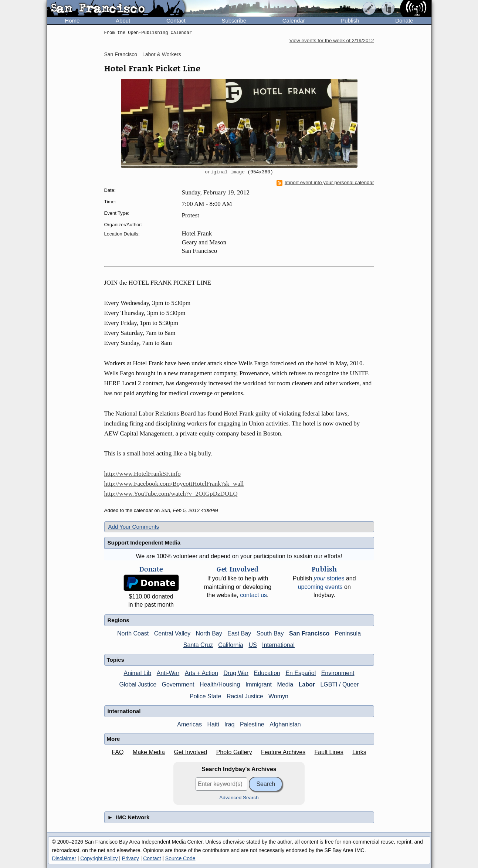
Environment (338, 673)
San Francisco (121, 54)
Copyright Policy (99, 858)
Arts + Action (201, 673)
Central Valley (172, 633)
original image (225, 172)
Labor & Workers (162, 54)
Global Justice (138, 684)
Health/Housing (220, 684)
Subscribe (234, 21)
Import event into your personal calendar (325, 183)
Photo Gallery (234, 752)
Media (285, 684)
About (123, 21)
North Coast (133, 633)
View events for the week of (332, 40)
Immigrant (259, 684)
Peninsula (348, 633)
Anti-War (168, 673)
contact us (253, 595)
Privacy (130, 858)
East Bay (239, 633)
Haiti (213, 724)
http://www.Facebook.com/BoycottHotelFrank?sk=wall (174, 484)
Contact (176, 21)
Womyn (278, 696)
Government (178, 684)
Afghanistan (285, 724)
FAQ (118, 752)
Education (267, 673)
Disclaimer (64, 858)
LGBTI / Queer (339, 684)
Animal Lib (137, 673)
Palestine (252, 724)
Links (359, 752)
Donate (404, 21)
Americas (189, 724)
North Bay (209, 633)
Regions (118, 620)
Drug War (236, 673)
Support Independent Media (144, 542)
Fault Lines (329, 752)
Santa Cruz (198, 645)
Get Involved (190, 752)
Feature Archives (283, 752)
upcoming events (320, 587)
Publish (350, 21)
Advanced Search (239, 798)
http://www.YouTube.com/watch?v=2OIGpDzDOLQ (171, 494)
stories (329, 578)
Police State (205, 696)
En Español (301, 673)
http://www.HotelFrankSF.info (143, 474)
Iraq (230, 724)
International (278, 645)
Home (72, 21)
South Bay (270, 633)
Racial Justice (245, 696)
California (231, 645)
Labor (306, 684)
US (252, 645)
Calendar (294, 21)
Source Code (180, 858)
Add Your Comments (134, 527)
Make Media (149, 752)
